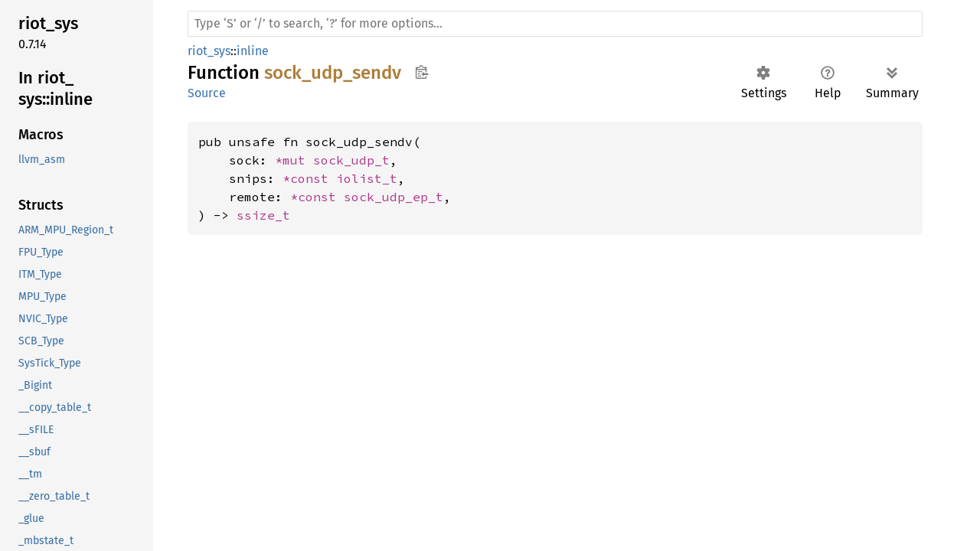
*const (309, 178)
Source (207, 93)
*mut (294, 160)
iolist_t (367, 178)
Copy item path (421, 72)
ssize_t (263, 215)
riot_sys (209, 51)
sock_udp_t (351, 160)
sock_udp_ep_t (394, 197)
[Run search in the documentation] (555, 24)
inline (253, 51)
